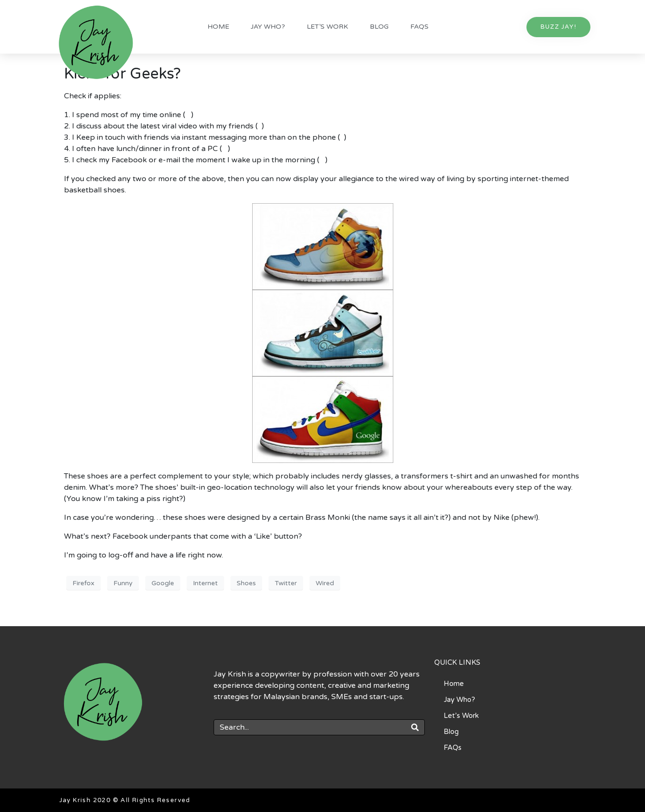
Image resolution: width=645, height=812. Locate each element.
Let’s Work (327, 27)
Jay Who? (268, 27)
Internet (205, 583)
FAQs (419, 27)
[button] (559, 27)
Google (163, 583)
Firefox (84, 583)
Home (218, 27)
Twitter (286, 583)
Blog (379, 27)
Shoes (246, 583)
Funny (123, 583)
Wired (325, 583)
